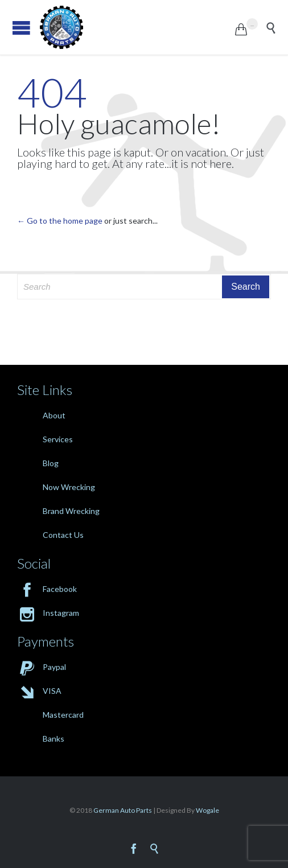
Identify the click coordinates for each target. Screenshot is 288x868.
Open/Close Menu (21, 28)
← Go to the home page (60, 221)
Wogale (207, 810)
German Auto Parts (123, 810)
